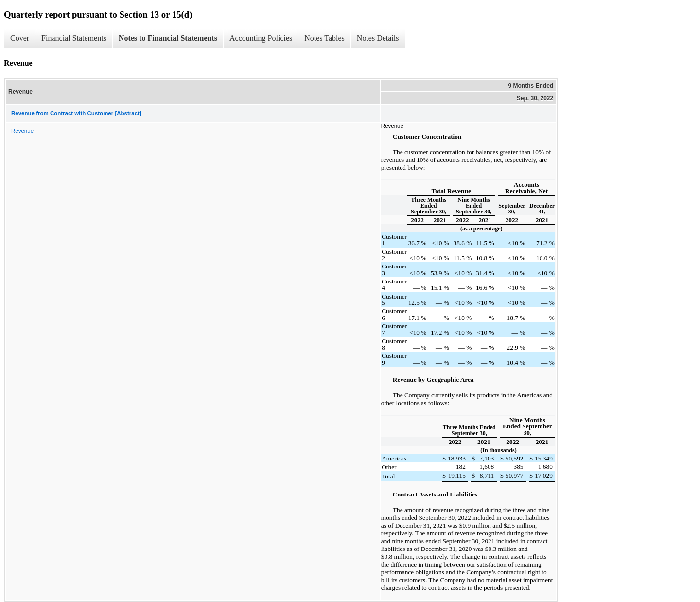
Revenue (22, 131)
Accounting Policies (261, 38)
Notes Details (378, 38)
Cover (20, 38)
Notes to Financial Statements (168, 38)
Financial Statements (74, 38)
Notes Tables (324, 38)
